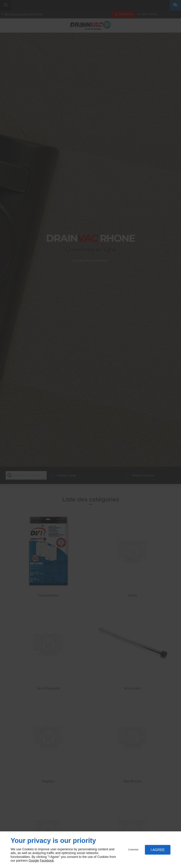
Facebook (47, 861)
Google (34, 861)
